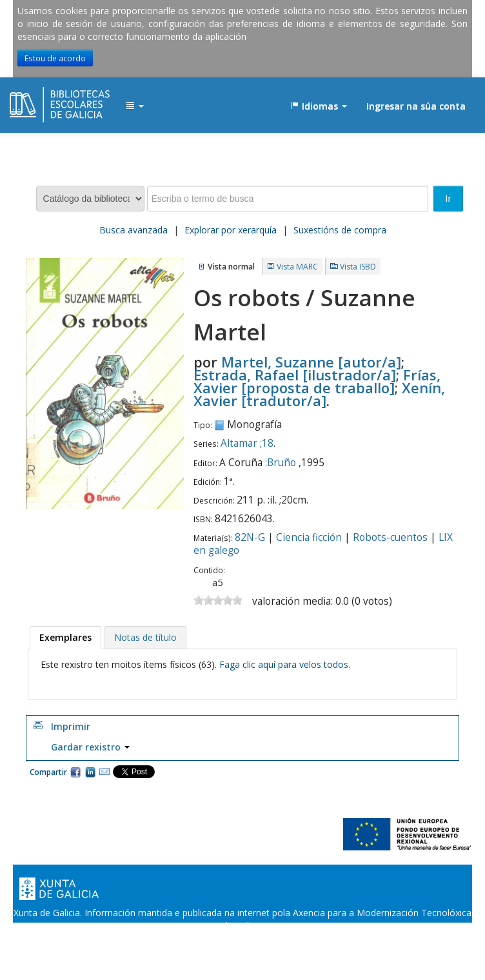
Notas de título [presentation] (145, 637)
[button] (135, 106)
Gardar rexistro (90, 747)
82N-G (250, 537)
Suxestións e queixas (281, 938)
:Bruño (281, 463)
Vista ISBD (358, 267)
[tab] (65, 638)
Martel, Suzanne (311, 362)
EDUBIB (42, 100)
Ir (449, 199)
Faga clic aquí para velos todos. (285, 664)
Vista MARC (297, 267)
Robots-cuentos (390, 537)
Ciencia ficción (309, 537)
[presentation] (65, 638)
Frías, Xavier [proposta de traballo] (317, 381)
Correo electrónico (104, 772)
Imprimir (71, 726)
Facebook (75, 772)
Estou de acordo (55, 58)
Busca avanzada (134, 230)
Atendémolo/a (365, 938)
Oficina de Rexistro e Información (156, 938)
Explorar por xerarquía (231, 230)
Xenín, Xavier (319, 394)
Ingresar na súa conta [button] (416, 106)
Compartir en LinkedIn (90, 772)
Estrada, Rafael (295, 375)
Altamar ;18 (247, 443)
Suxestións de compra (340, 230)
